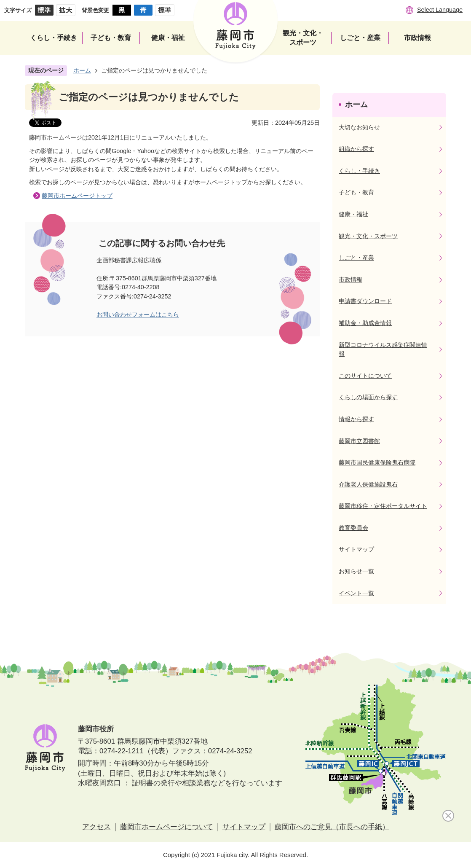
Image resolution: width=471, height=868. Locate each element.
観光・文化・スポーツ (368, 236)
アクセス (96, 827)
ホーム (82, 70)
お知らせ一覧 (356, 571)
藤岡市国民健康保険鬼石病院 (377, 462)
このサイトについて (365, 376)
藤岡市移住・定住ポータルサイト (383, 506)
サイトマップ (356, 549)
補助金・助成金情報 (365, 323)
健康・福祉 (353, 214)
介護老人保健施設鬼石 (368, 484)
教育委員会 (353, 528)
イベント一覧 (356, 593)
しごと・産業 (356, 258)
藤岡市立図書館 (359, 441)
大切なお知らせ (359, 127)
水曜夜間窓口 (99, 783)
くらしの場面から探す (368, 397)
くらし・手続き (359, 171)
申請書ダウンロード (365, 301)
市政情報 (351, 279)
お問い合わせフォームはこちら (138, 314)
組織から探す (356, 149)
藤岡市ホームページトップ (77, 196)
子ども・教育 (356, 192)
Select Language (440, 10)
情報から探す (356, 419)
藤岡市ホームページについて (167, 827)
